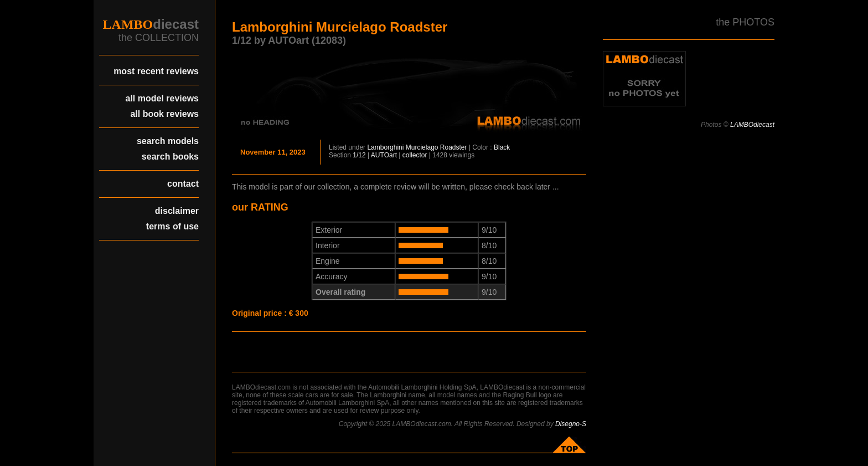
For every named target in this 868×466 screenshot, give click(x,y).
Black (502, 147)
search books (170, 157)
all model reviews (162, 98)
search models (168, 141)
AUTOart (384, 155)
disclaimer (177, 211)
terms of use (172, 226)
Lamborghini (385, 147)
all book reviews (164, 114)
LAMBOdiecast (752, 125)
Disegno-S (571, 424)
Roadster (454, 147)
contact (183, 184)
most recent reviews (156, 71)
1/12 (359, 155)
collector (415, 155)
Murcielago (422, 147)
